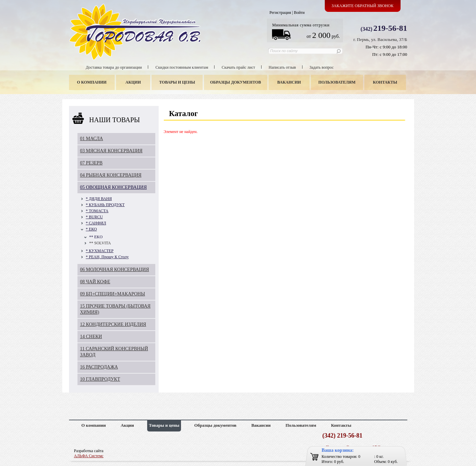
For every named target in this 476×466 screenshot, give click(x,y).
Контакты (385, 82)
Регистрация (280, 13)
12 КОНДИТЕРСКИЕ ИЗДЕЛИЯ (113, 324)
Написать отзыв (282, 67)
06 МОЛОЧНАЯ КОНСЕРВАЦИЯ (115, 270)
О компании (92, 82)
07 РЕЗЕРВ (92, 163)
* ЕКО (92, 229)
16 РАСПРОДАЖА (99, 367)
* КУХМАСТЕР (100, 251)
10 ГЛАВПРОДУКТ (100, 379)
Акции (133, 82)
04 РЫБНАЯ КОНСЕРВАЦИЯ (111, 175)
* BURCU (94, 217)
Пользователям (337, 82)
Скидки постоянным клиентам (182, 67)
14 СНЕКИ (91, 337)
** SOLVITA (100, 243)
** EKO (96, 237)
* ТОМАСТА (97, 211)
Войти (299, 13)
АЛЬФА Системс (89, 456)
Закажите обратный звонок (362, 6)
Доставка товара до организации (114, 67)
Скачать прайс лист (238, 67)
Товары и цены (177, 82)
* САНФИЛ (96, 223)
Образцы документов (236, 82)
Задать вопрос (322, 67)
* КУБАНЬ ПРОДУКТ (105, 205)
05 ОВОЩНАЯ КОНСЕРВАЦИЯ (114, 187)
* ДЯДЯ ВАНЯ (99, 199)
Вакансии (289, 82)
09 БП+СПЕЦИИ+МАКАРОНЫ (113, 294)
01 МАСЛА (92, 139)
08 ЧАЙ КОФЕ (95, 282)
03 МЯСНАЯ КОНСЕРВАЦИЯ (111, 151)
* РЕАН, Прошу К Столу (107, 257)
